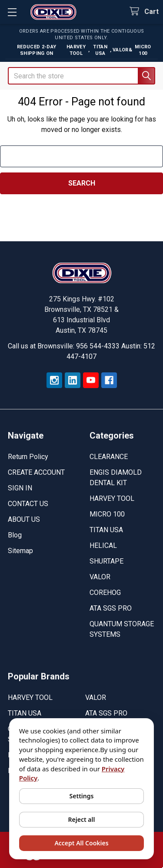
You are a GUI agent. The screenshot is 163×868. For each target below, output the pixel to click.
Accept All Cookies (81, 843)
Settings (82, 796)
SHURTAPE (106, 561)
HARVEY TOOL (112, 498)
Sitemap (20, 551)
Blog (15, 535)
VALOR (100, 577)
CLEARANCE (109, 457)
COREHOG (105, 593)
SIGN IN (20, 488)
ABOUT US (24, 519)
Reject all (82, 819)
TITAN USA (106, 530)
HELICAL (103, 545)
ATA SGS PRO (111, 608)
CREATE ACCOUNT (36, 472)
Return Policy (28, 457)
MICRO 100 (107, 514)
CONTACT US (28, 504)
